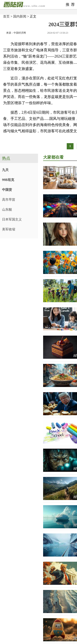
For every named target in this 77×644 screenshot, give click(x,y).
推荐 (71, 5)
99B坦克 (8, 180)
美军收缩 (9, 229)
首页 (6, 16)
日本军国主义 (12, 219)
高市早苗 (9, 200)
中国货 (7, 190)
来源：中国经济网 (16, 33)
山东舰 (7, 209)
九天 (5, 170)
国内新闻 (20, 16)
